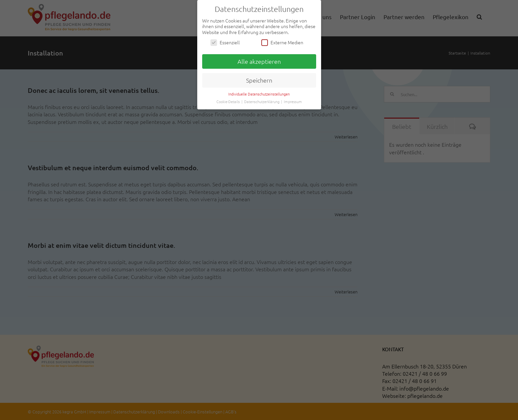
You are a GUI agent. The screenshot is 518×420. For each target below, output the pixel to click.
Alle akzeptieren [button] (259, 61)
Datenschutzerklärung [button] (262, 101)
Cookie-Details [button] (229, 101)
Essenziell (225, 42)
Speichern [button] (259, 80)
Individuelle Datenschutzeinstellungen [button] (259, 94)
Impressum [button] (293, 101)
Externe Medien (282, 42)
